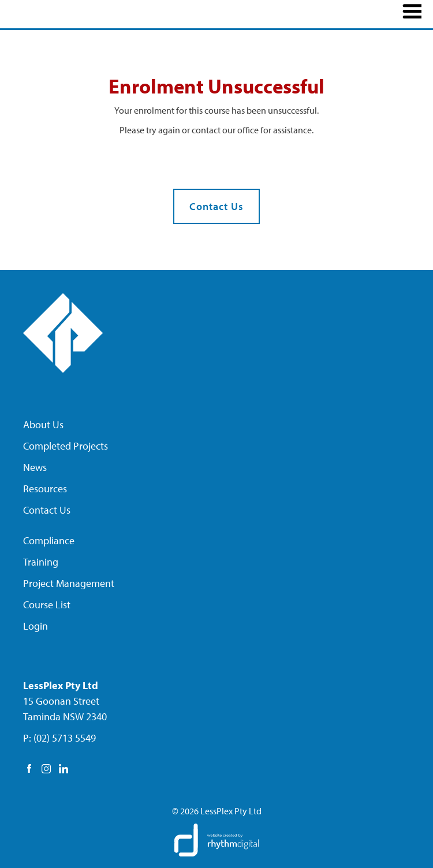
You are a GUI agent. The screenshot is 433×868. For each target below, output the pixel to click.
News (35, 467)
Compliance (49, 540)
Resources (45, 489)
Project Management (69, 583)
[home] (75, 13)
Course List (47, 605)
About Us (43, 424)
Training (41, 562)
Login (36, 626)
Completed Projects (66, 446)
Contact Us (216, 206)
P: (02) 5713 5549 (59, 738)
